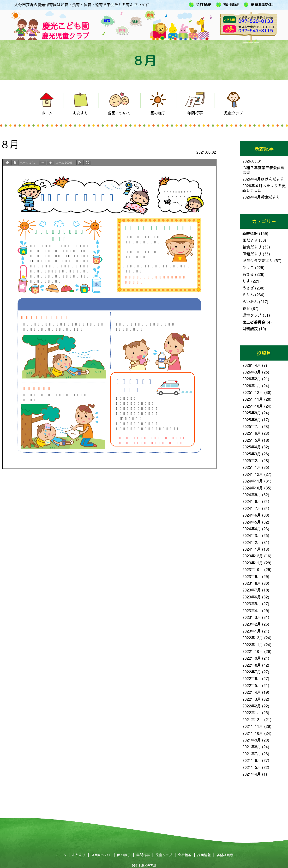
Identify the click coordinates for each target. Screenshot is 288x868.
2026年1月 (252, 386)
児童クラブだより (258, 260)
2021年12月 (253, 719)
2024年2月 (252, 542)
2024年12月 (253, 474)
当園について (101, 855)
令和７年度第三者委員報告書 (264, 170)
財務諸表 (250, 329)
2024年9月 (252, 494)
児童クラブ (252, 315)
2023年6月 (252, 597)
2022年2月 (252, 706)
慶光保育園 (149, 865)
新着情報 (250, 233)
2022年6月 (252, 678)
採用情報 (231, 5)
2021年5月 (252, 767)
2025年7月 (252, 426)
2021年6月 (252, 760)
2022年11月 (253, 645)
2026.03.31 (252, 161)
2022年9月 (252, 658)
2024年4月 (252, 529)
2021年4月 (252, 774)
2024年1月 (252, 549)
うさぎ (248, 288)
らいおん (250, 301)
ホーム (61, 855)
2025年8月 (252, 420)
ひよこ (248, 267)
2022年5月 (252, 685)
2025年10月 (253, 406)
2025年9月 (252, 413)
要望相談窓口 (262, 5)
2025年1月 (252, 467)
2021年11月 (253, 726)
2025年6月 (252, 433)
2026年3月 (252, 372)
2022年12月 (253, 638)
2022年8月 (252, 665)
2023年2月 (252, 624)
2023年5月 (252, 603)
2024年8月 (252, 501)
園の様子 (124, 855)
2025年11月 (253, 399)
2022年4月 (252, 692)
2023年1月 (252, 631)
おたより (79, 855)
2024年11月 (253, 481)
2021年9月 (252, 740)
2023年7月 (252, 590)
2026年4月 (252, 365)
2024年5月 (252, 522)
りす (246, 281)
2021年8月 (252, 747)
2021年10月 (253, 733)
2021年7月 (252, 753)
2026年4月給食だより (261, 197)
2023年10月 (253, 569)
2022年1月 (252, 712)
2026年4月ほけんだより (263, 179)
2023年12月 (253, 556)
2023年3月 (252, 617)
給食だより (252, 247)
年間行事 (143, 855)
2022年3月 (252, 699)
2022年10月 (253, 651)
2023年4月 (252, 610)
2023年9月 (252, 576)
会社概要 (204, 5)
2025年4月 (252, 447)
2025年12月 (253, 392)
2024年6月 (252, 515)
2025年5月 (252, 440)
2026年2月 (252, 379)
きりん (248, 295)
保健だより (252, 254)
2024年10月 (253, 488)
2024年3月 (252, 535)
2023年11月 (253, 563)
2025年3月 (252, 454)
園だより (250, 240)
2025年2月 (252, 460)
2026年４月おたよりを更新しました (264, 188)
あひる (248, 274)
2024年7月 (252, 508)
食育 (246, 308)
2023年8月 (252, 583)
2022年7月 (252, 672)
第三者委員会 (254, 322)
